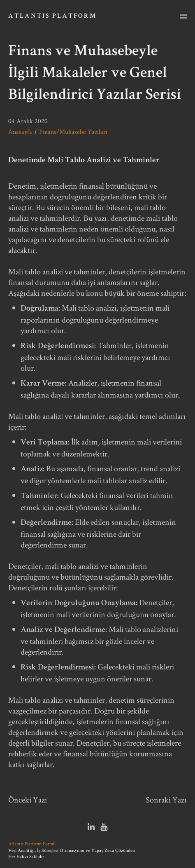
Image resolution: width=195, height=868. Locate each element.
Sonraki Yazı (166, 800)
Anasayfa (20, 132)
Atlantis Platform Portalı (32, 843)
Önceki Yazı (28, 800)
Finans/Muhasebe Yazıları (73, 132)
